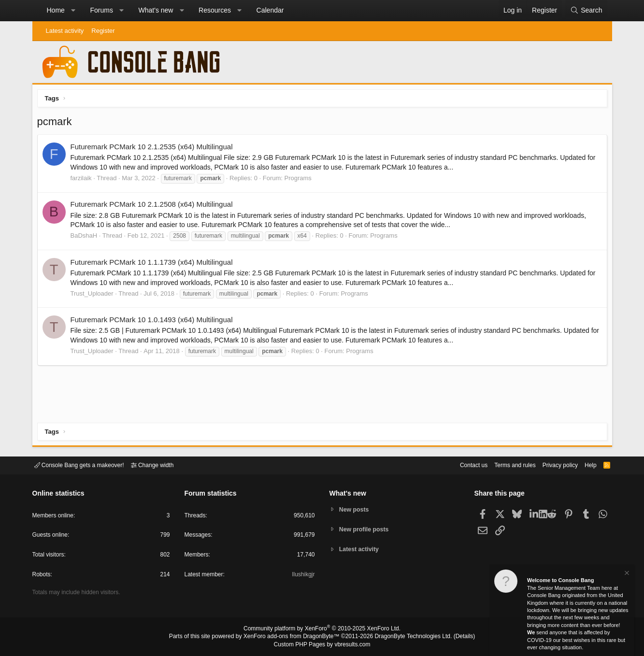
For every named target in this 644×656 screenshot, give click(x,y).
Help (584, 464)
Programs (301, 180)
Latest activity (65, 31)
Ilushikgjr (302, 576)
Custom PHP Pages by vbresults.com (322, 645)
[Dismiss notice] (626, 574)
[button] (73, 11)
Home (56, 10)
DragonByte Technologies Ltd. (406, 637)
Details (453, 637)
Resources (215, 10)
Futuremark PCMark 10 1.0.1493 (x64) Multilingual (154, 322)
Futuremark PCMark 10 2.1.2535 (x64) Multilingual (154, 149)
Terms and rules (503, 464)
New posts (355, 509)
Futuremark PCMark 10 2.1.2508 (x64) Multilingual (154, 207)
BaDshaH (86, 238)
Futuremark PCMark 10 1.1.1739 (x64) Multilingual (154, 264)
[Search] (586, 11)
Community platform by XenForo (322, 630)
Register (103, 31)
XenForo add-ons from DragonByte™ (294, 637)
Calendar (270, 10)
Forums (101, 10)
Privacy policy (551, 464)
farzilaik (84, 180)
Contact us (459, 464)
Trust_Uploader (94, 296)
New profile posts (366, 529)
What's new (156, 10)
